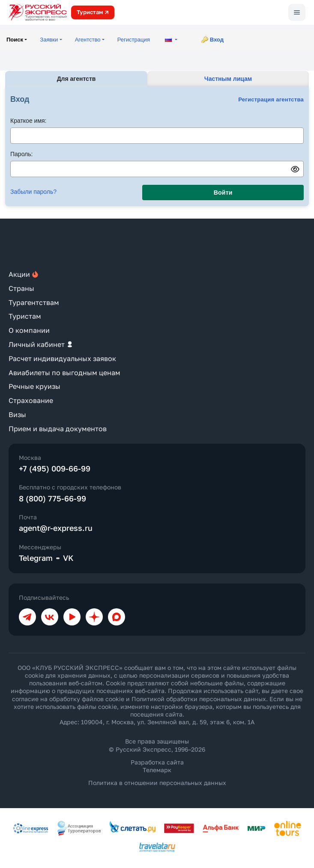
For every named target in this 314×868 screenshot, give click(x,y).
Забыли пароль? (33, 192)
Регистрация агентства (271, 99)
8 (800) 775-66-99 (52, 498)
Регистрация (134, 40)
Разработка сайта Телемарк (157, 766)
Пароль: (21, 154)
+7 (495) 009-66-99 (55, 468)
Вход (217, 40)
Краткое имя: (28, 121)
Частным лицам (228, 79)
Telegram (36, 558)
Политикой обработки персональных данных (199, 699)
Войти (223, 193)
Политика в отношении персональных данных (157, 783)
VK (68, 558)
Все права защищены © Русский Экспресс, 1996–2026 (157, 745)
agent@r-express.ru (56, 528)
